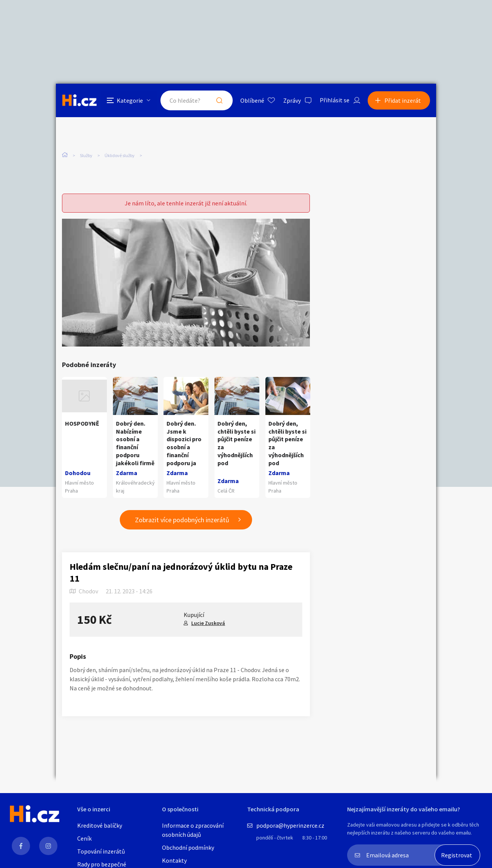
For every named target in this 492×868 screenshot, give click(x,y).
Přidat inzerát (403, 100)
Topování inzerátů (101, 851)
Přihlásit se (334, 100)
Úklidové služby (120, 155)
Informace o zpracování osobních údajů (193, 830)
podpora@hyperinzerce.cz (290, 825)
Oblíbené (252, 100)
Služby (86, 155)
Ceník (84, 838)
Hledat (219, 100)
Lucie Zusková (208, 623)
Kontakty (174, 860)
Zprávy (291, 100)
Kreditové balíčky (100, 825)
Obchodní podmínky (188, 847)
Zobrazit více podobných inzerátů (182, 520)
